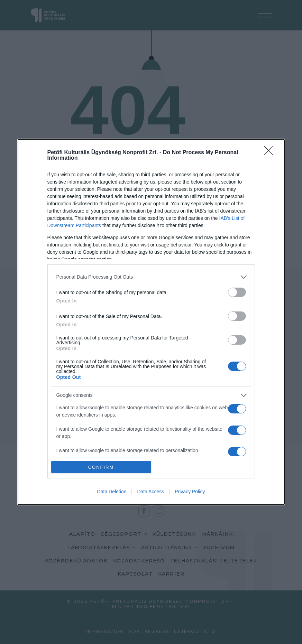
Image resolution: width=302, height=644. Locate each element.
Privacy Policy (190, 492)
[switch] (237, 292)
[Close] (271, 153)
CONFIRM (101, 467)
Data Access (150, 492)
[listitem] (151, 277)
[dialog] (151, 322)
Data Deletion (112, 492)
